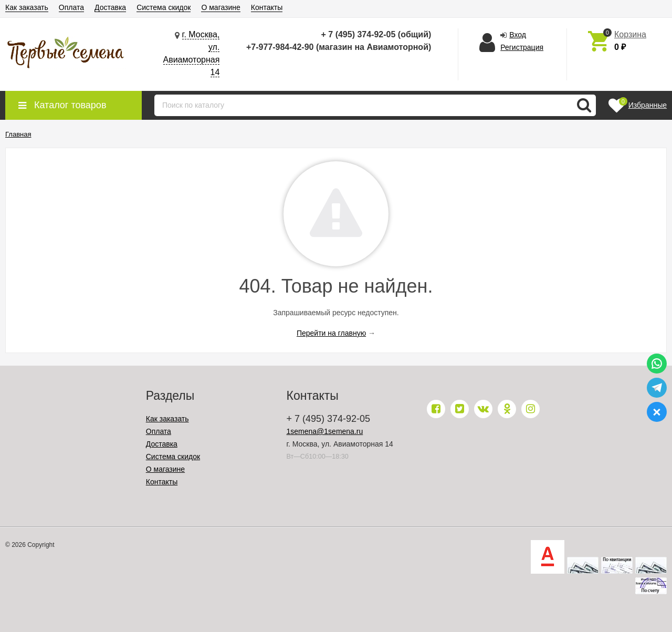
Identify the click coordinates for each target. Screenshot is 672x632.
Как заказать (27, 7)
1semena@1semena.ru (325, 431)
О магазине (220, 7)
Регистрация (522, 47)
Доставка (110, 7)
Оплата (71, 7)
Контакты (267, 7)
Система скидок (164, 7)
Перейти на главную (331, 333)
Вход (518, 35)
